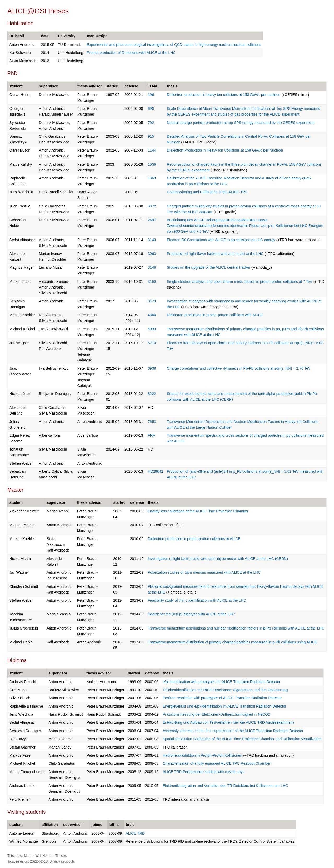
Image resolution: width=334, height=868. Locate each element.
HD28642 (156, 471)
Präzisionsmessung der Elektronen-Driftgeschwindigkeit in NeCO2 (216, 714)
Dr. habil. (17, 36)
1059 (152, 164)
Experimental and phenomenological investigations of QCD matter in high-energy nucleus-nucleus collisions (174, 45)
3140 (152, 240)
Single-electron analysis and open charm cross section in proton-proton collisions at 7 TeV (240, 282)
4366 (152, 315)
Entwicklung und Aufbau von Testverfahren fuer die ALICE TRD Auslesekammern (228, 722)
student (16, 86)
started (112, 86)
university (67, 36)
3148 (152, 267)
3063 (152, 254)
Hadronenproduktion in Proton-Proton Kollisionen (202, 755)
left (111, 825)
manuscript (97, 36)
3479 (152, 301)
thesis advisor (90, 86)
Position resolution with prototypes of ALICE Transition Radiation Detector (222, 698)
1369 (152, 178)
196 (151, 95)
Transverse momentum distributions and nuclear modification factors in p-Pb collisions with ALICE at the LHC (236, 628)
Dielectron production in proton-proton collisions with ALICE (215, 315)
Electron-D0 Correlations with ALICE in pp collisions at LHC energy (221, 240)
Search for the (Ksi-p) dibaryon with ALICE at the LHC (191, 614)
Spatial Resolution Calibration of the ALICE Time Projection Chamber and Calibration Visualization (242, 739)
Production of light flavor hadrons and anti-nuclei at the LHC (215, 254)
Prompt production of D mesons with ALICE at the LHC (131, 53)
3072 (152, 206)
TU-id (153, 86)
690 (151, 109)
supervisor (48, 86)
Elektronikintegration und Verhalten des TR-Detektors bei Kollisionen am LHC (225, 786)
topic (130, 825)
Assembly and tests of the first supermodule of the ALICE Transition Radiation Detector (233, 731)
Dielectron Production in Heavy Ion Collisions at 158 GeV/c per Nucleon (225, 150)
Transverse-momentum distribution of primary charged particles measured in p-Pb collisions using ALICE (232, 642)
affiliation (50, 825)
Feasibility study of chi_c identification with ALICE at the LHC (197, 600)
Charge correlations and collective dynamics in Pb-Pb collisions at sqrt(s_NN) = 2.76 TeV (239, 368)
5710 (152, 343)
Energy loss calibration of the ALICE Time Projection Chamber (198, 511)
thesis (172, 86)
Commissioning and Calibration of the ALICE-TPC (207, 192)
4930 (152, 329)
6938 (152, 368)
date (45, 36)
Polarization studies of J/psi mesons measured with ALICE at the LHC (204, 572)
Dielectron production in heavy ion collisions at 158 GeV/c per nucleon (224, 95)
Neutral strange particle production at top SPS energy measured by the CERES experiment (241, 123)
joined (97, 825)
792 (151, 123)
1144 (152, 150)
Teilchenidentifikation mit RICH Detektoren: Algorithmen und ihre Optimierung (225, 690)
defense (131, 86)
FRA (151, 435)
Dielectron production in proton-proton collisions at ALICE (194, 539)
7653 (152, 422)
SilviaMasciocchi (62, 861)
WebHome (43, 856)
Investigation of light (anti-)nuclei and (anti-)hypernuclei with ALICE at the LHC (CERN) (218, 559)
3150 (152, 282)
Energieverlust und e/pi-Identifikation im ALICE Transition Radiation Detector (224, 706)
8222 (152, 394)
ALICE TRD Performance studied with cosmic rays (204, 772)
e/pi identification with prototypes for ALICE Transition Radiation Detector (222, 682)
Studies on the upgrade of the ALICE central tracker (209, 267)
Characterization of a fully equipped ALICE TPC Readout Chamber (217, 763)
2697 (152, 220)
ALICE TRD (135, 833)
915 (151, 136)
